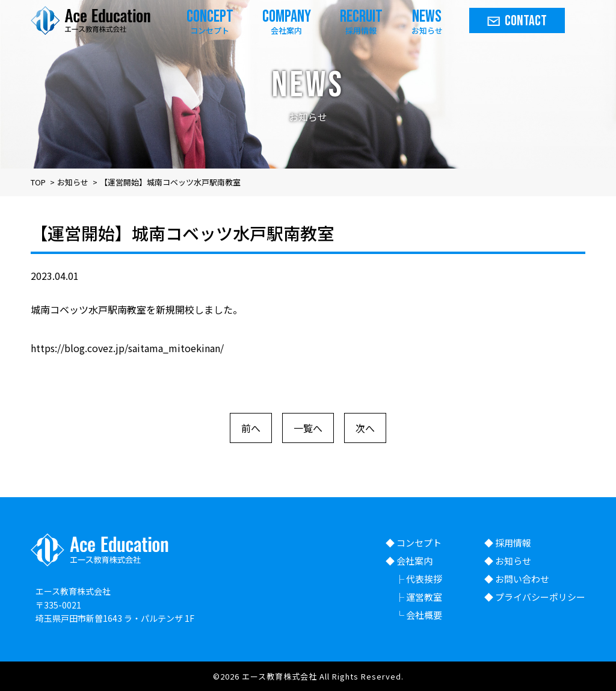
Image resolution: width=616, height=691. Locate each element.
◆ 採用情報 (508, 543)
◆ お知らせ (508, 561)
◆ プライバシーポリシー (535, 597)
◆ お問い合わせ (517, 579)
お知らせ (73, 182)
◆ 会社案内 (409, 561)
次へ (365, 428)
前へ (251, 428)
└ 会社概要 (419, 615)
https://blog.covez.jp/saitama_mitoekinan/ (127, 348)
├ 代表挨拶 (419, 579)
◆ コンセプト (414, 543)
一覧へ (308, 428)
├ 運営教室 (419, 597)
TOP (38, 182)
